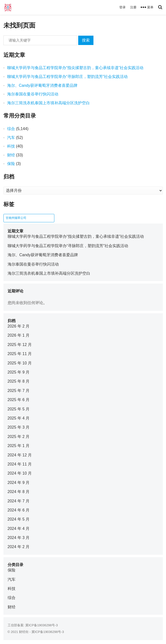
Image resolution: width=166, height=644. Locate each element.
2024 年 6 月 (19, 510)
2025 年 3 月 (19, 427)
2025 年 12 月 (20, 345)
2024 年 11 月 (20, 464)
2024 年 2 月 (19, 547)
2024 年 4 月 (19, 529)
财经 (11, 155)
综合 (11, 129)
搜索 (86, 40)
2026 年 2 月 (19, 326)
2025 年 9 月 (19, 372)
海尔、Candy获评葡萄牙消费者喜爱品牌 (42, 85)
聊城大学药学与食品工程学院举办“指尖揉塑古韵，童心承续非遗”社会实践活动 (75, 68)
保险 (11, 164)
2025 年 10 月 (20, 363)
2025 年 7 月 (19, 391)
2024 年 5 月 (19, 519)
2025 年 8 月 (19, 381)
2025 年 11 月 (20, 354)
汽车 (11, 138)
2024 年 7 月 (19, 501)
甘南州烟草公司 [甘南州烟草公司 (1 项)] (16, 218)
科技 (11, 146)
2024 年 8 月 (19, 492)
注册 (133, 7)
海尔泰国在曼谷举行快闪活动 (33, 94)
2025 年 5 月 (19, 409)
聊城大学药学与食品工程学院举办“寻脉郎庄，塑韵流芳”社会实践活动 (68, 77)
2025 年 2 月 (19, 437)
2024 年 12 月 (20, 455)
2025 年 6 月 (19, 400)
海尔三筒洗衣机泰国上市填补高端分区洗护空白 (48, 103)
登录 (122, 7)
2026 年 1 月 (19, 335)
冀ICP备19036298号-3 (42, 625)
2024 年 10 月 (20, 473)
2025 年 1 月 (19, 446)
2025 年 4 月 (19, 418)
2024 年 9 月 (19, 483)
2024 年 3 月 (19, 538)
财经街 (24, 632)
